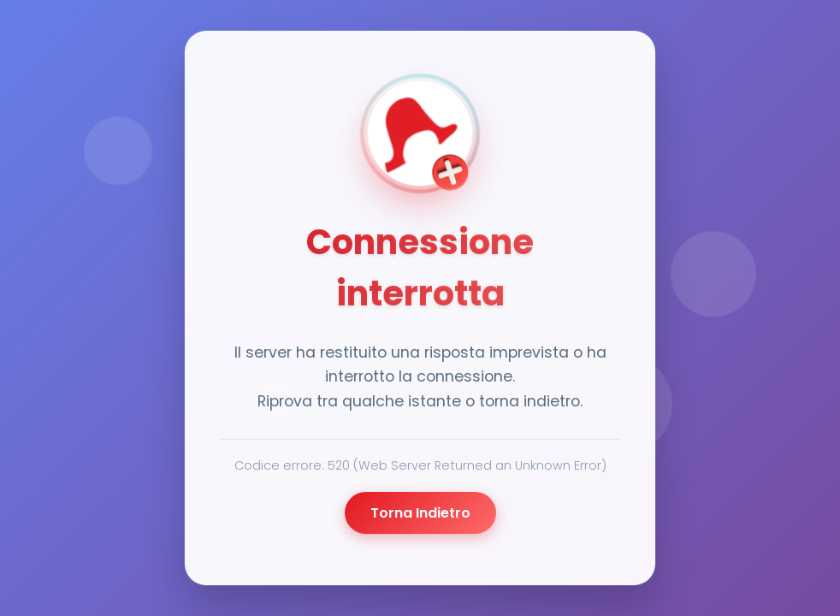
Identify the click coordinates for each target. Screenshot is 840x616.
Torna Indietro (420, 513)
